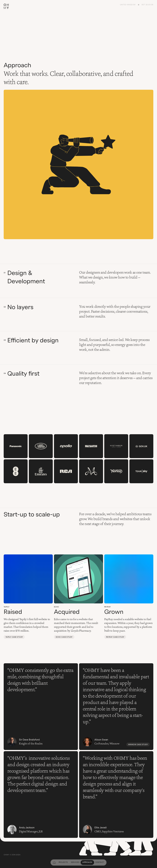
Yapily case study (14, 637)
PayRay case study (115, 637)
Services (75, 862)
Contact (100, 862)
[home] (54, 862)
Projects (63, 862)
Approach (87, 862)
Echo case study (64, 637)
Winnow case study (138, 745)
